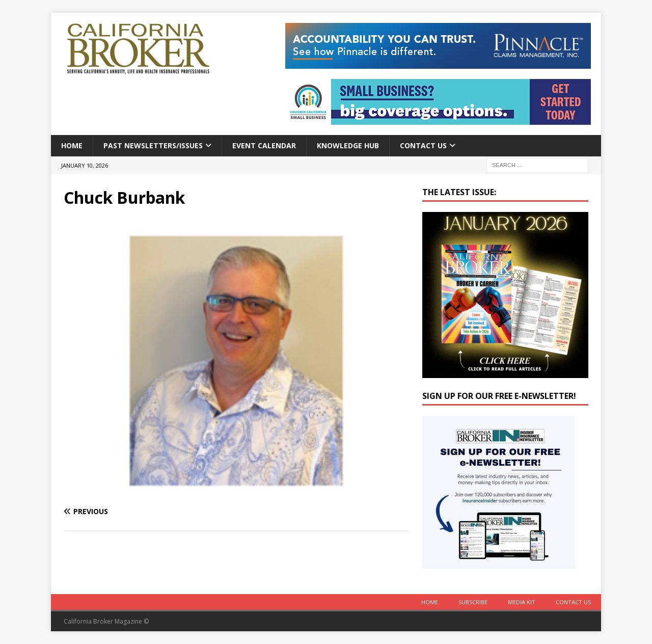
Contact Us (423, 145)
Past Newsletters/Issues (153, 145)
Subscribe (473, 602)
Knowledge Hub (348, 145)
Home (72, 145)
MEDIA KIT (522, 602)
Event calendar (264, 145)
